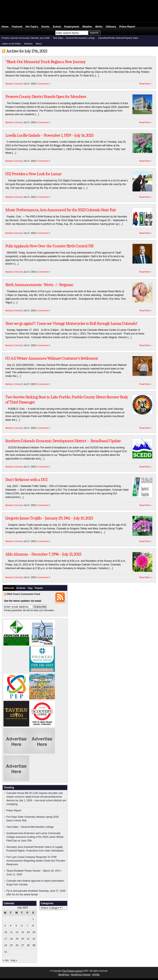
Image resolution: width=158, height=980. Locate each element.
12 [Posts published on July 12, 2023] (17, 932)
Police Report (127, 27)
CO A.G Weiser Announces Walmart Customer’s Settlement (52, 358)
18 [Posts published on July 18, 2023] (11, 939)
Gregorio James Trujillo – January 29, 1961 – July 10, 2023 (49, 518)
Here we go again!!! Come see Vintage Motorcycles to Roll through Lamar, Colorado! (71, 323)
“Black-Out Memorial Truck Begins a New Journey (45, 62)
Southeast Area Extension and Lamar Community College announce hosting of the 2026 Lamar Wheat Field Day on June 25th (35, 837)
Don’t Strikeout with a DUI (26, 480)
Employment (72, 27)
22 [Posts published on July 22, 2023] (34, 939)
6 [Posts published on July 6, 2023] (22, 926)
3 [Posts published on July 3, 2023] (5, 926)
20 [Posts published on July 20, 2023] (23, 939)
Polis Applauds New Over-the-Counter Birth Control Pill (49, 246)
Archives (28, 44)
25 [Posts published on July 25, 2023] (11, 945)
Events (45, 27)
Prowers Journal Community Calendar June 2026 (26, 38)
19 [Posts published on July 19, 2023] (17, 939)
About (39, 44)
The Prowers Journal (72, 971)
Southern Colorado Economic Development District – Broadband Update (63, 441)
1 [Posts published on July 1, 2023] (33, 919)
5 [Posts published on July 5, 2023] (16, 926)
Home (5, 27)
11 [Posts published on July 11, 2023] (11, 932)
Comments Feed (30, 594)
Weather (87, 27)
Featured (17, 27)
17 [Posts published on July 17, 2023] (6, 939)
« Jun (6, 960)
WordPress (64, 974)
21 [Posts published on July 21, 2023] (28, 939)
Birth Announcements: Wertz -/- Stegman (39, 285)
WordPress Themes (81, 974)
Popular (39, 588)
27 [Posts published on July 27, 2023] (23, 945)
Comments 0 (44, 84)
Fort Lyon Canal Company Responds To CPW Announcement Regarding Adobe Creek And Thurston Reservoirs (36, 861)
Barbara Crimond (14, 84)
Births (99, 27)
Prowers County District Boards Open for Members (46, 97)
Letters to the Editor (11, 44)
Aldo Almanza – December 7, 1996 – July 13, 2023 (43, 554)
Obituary (111, 27)
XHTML (96, 974)
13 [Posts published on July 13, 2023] (23, 932)
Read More (145, 84)
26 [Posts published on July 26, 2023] (17, 945)
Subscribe (9, 588)
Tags (30, 588)
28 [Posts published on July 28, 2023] (28, 945)
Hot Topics (32, 27)
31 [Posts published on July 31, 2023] (6, 952)
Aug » (14, 960)
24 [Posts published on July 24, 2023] (6, 945)
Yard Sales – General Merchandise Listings (74, 38)
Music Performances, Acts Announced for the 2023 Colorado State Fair (61, 210)
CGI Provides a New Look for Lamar (33, 174)
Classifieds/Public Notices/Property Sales (118, 38)
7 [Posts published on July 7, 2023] (27, 926)
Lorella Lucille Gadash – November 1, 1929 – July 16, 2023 (49, 135)
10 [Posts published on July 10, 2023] (6, 932)
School (57, 27)
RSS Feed (13, 594)
